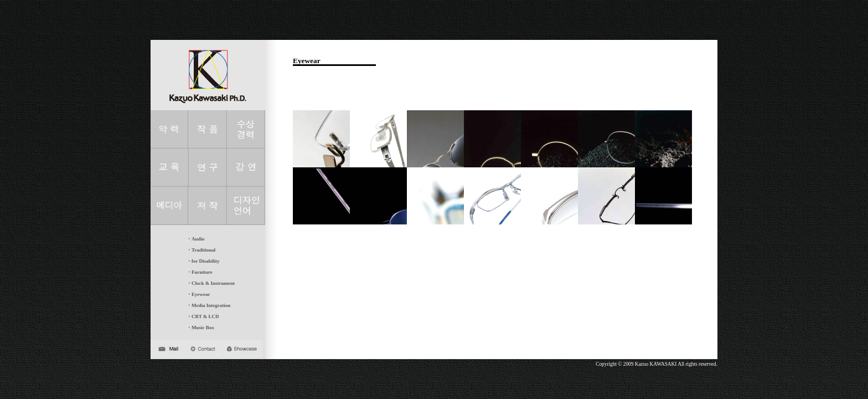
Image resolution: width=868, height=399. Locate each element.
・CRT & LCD (203, 316)
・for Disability (203, 261)
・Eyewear (198, 294)
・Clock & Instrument (211, 283)
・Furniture (200, 272)
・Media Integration (208, 305)
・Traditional (201, 250)
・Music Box (200, 328)
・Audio (196, 239)
